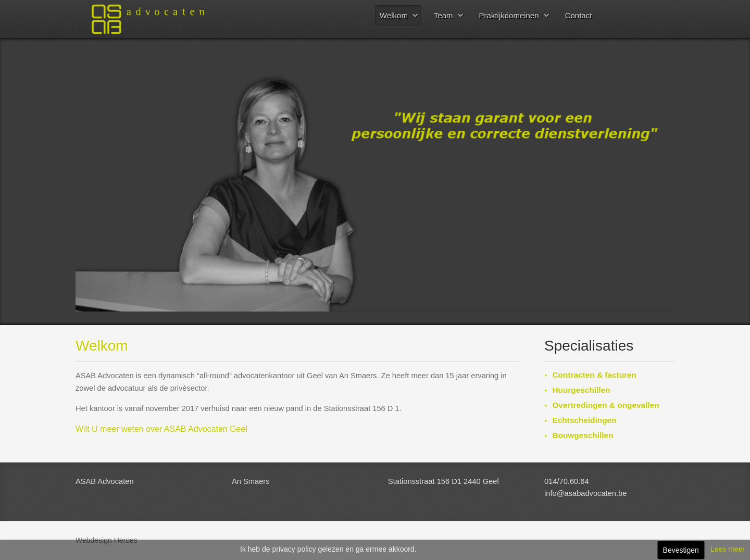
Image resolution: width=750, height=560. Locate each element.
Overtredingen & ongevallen (605, 405)
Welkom (394, 15)
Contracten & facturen (594, 375)
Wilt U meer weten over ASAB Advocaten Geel (161, 429)
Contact (579, 15)
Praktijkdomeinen (509, 15)
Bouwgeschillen (583, 435)
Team (443, 15)
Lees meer (728, 549)
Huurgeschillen (581, 390)
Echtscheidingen (584, 420)
